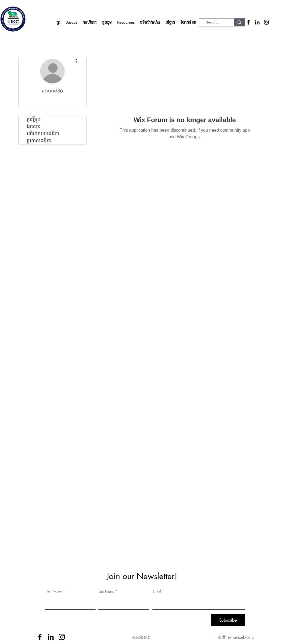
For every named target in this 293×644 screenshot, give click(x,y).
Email (157, 591)
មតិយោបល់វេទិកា (43, 134)
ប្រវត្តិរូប (34, 119)
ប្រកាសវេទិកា (39, 141)
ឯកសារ (34, 127)
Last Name (107, 592)
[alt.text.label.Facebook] (248, 22)
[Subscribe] (228, 620)
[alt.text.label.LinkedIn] (257, 22)
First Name (54, 591)
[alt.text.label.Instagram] (266, 22)
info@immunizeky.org (235, 637)
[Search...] (213, 22)
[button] (72, 22)
